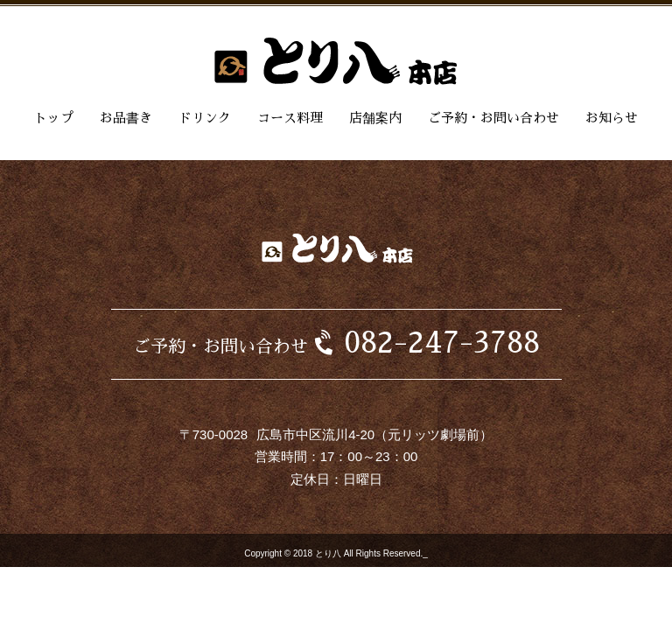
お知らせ (612, 118)
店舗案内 (375, 118)
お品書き (126, 118)
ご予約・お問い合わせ (493, 118)
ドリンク (205, 118)
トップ (54, 118)
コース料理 (290, 118)
